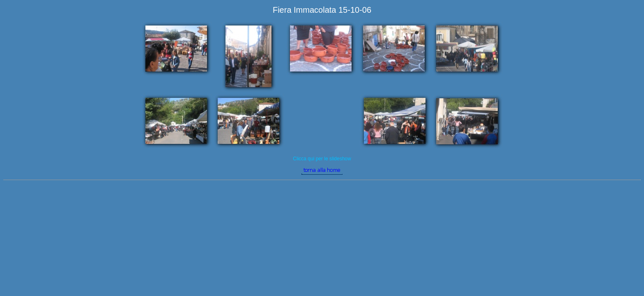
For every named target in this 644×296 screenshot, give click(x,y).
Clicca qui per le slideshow (322, 159)
